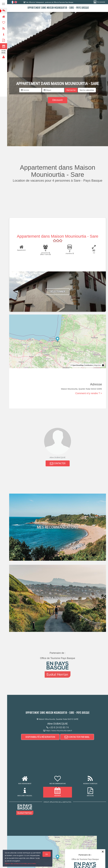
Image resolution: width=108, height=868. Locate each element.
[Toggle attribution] (103, 365)
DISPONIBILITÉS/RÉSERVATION (40, 737)
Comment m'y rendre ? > (89, 393)
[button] (87, 90)
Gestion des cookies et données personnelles (20, 864)
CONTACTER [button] (58, 463)
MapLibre (98, 365)
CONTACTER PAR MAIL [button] (77, 737)
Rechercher (71, 90)
